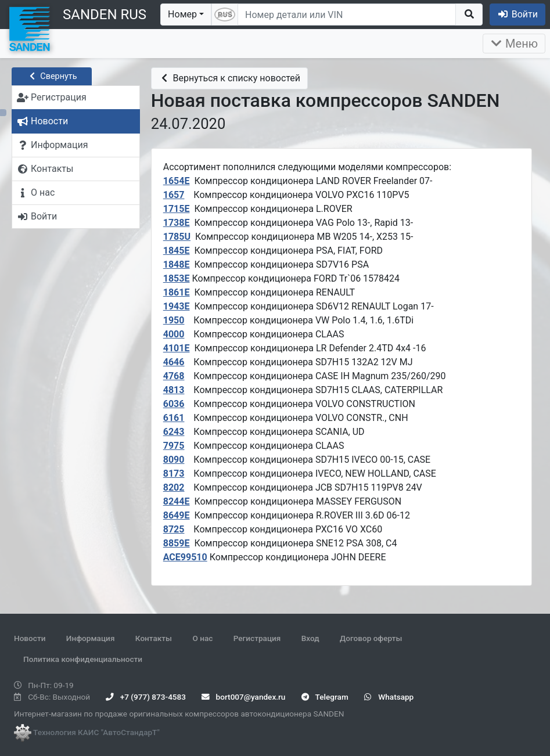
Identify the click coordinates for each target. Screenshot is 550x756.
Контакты (154, 638)
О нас (202, 638)
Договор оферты (371, 638)
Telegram (325, 697)
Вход (310, 638)
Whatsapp (389, 697)
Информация (91, 638)
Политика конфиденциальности (83, 659)
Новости (30, 638)
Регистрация (257, 638)
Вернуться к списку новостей (229, 78)
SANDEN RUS (105, 15)
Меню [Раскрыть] (514, 44)
